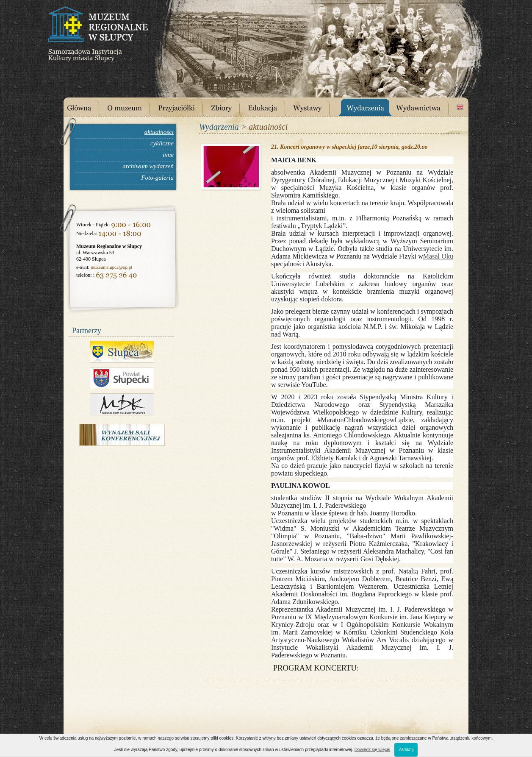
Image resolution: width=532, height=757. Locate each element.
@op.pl (125, 267)
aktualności (159, 132)
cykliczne (162, 143)
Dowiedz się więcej (372, 750)
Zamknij (406, 750)
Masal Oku (438, 256)
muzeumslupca (105, 267)
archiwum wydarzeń (148, 166)
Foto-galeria (157, 178)
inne (168, 155)
